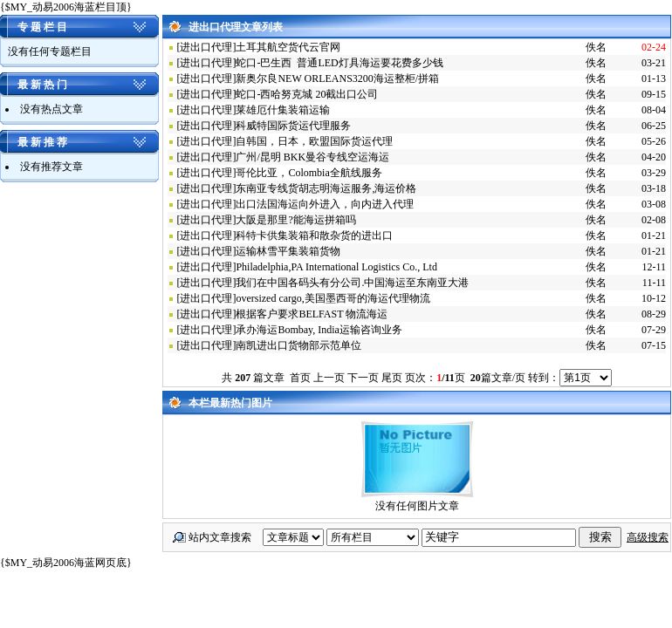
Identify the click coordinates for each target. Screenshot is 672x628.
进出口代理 (206, 47)
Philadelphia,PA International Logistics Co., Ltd (336, 267)
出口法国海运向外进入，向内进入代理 (325, 204)
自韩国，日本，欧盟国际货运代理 (314, 141)
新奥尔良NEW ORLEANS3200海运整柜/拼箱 (337, 78)
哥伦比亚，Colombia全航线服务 (309, 173)
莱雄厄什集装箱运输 (283, 110)
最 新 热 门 (42, 85)
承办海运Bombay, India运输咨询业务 (319, 330)
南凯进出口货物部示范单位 (298, 345)
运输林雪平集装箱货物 (288, 251)
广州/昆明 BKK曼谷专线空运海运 (312, 157)
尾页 (392, 378)
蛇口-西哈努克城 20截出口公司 (307, 94)
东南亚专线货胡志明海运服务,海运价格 (326, 188)
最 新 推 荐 (42, 142)
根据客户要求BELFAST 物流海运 (312, 314)
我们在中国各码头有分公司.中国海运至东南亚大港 (352, 283)
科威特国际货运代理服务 (293, 126)
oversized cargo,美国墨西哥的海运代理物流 (333, 298)
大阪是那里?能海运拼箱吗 (295, 220)
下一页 (363, 378)
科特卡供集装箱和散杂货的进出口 (314, 235)
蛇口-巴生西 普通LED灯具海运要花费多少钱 (339, 63)
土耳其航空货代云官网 (288, 47)
